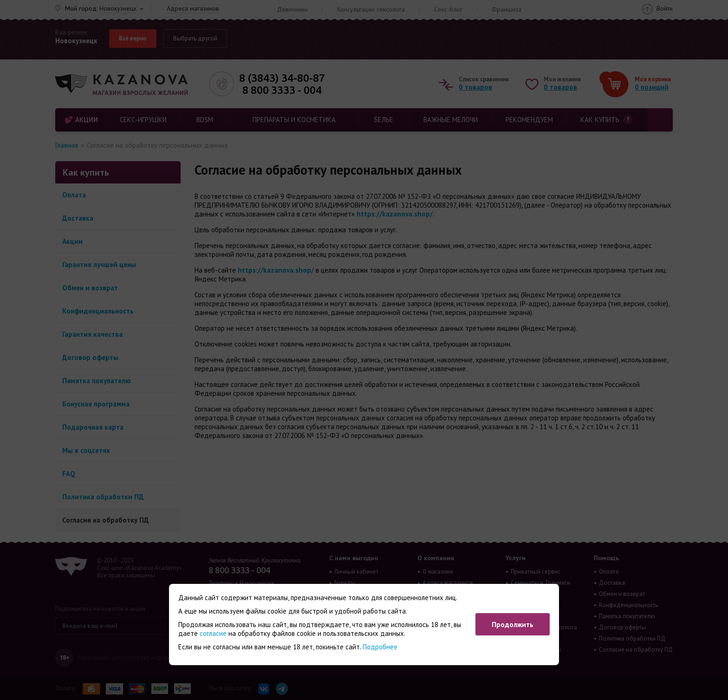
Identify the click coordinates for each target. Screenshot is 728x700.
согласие (213, 633)
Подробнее (380, 647)
